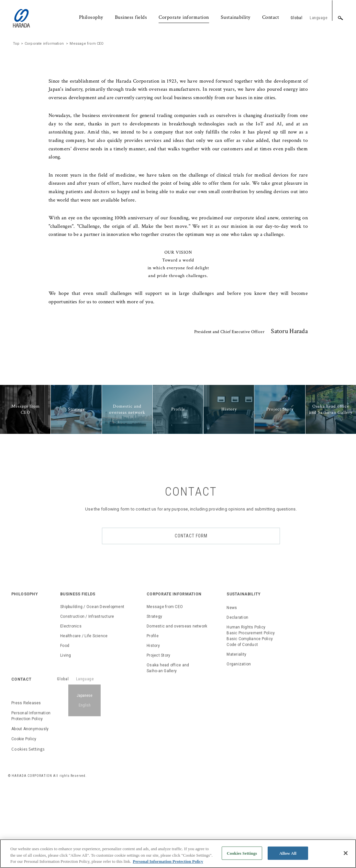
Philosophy (91, 17)
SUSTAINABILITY (244, 675)
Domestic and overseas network (177, 707)
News (232, 689)
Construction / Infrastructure (87, 698)
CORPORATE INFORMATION (174, 675)
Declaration (237, 699)
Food (65, 727)
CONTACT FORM (191, 617)
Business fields (131, 17)
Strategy (154, 698)
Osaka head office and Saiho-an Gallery (168, 749)
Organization (239, 745)
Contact (271, 17)
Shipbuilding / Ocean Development (92, 688)
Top (16, 122)
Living (66, 736)
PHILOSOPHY (25, 675)
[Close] (346, 855)
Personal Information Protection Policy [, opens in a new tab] (168, 863)
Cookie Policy (24, 820)
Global (297, 18)
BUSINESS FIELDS (78, 675)
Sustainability (236, 17)
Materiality (236, 735)
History (153, 727)
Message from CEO (165, 688)
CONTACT (21, 760)
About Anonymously (30, 810)
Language (318, 18)
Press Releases (26, 784)
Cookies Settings (28, 830)
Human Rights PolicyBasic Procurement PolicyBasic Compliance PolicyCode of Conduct (251, 717)
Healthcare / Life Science (84, 717)
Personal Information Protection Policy (31, 797)
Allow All (288, 855)
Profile (153, 717)
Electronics (71, 707)
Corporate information (184, 17)
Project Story (158, 736)
